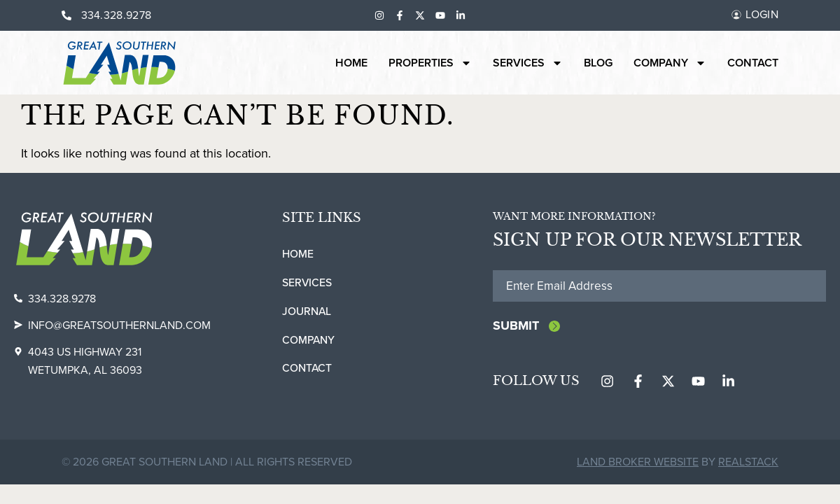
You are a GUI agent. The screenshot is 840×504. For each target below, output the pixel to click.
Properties (430, 63)
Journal (307, 311)
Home (351, 63)
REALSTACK (748, 463)
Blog (598, 63)
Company (670, 63)
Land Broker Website (638, 463)
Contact (753, 63)
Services (528, 63)
